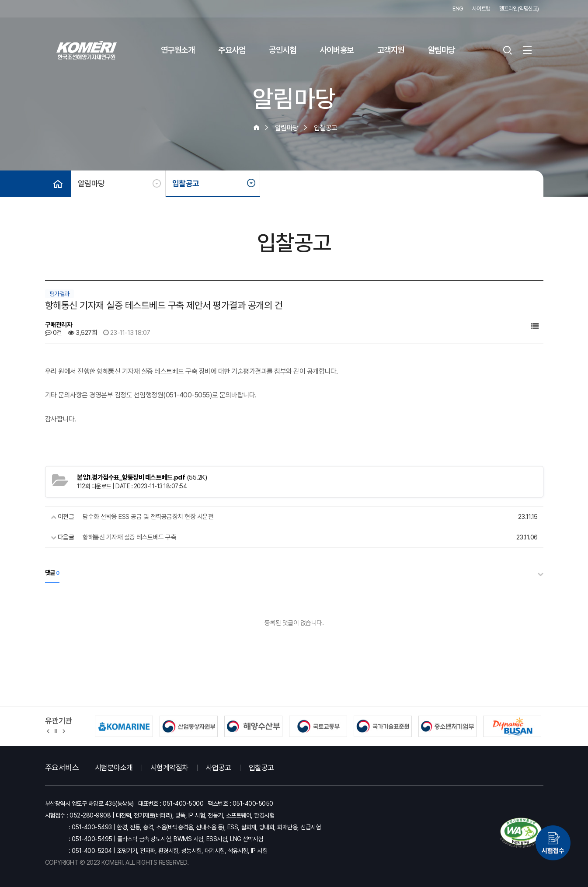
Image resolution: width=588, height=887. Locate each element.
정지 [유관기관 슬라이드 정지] (56, 730)
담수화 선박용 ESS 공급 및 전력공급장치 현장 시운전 (148, 517)
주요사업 (232, 50)
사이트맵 (481, 9)
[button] (48, 730)
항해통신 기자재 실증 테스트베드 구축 (129, 537)
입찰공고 (186, 183)
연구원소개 (178, 50)
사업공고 (219, 768)
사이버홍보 (337, 50)
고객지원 (391, 50)
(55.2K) (142, 477)
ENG (458, 9)
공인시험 (282, 50)
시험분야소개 (114, 768)
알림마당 (442, 50)
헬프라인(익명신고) (519, 9)
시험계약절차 (169, 768)
